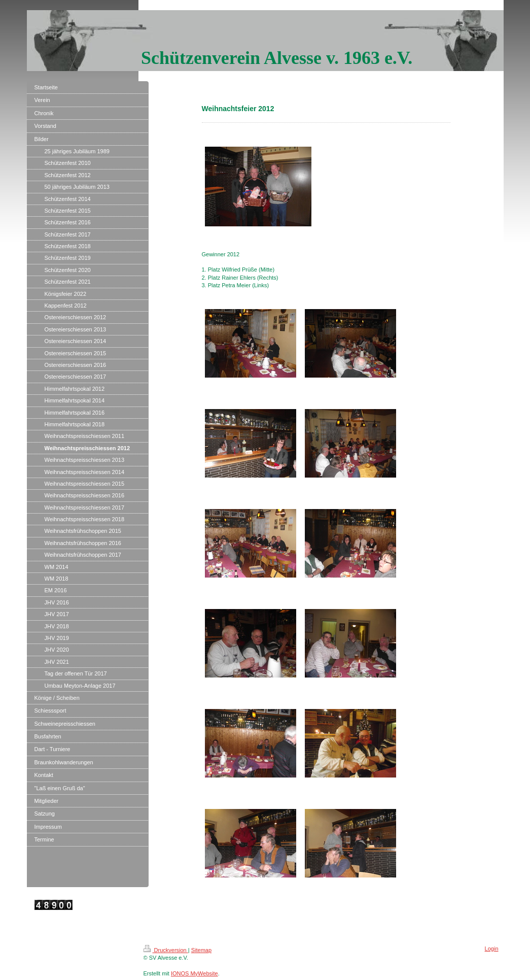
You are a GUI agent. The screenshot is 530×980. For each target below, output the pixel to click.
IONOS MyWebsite (195, 973)
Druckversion (166, 950)
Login (492, 949)
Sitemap (201, 950)
